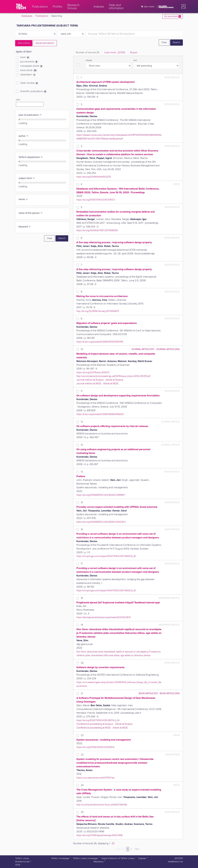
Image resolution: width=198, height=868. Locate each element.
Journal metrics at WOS (89, 384)
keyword (25, 227)
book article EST (148, 693)
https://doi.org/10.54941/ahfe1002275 (94, 177)
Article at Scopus (114, 380)
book (25, 57)
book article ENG (170, 693)
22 (82, 735)
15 (82, 503)
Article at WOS (111, 384)
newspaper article (32, 66)
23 (82, 755)
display (89, 60)
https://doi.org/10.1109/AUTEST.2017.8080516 (97, 230)
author (24, 136)
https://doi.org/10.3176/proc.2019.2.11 (93, 372)
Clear (164, 42)
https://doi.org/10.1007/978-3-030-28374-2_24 (98, 720)
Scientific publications (33, 91)
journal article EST (143, 349)
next (137, 849)
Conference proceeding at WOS (93, 728)
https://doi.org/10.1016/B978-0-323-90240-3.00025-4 (101, 522)
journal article (29, 62)
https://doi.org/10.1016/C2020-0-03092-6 (95, 747)
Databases (27, 16)
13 (82, 445)
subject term (27, 178)
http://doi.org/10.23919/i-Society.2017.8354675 (98, 311)
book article (29, 70)
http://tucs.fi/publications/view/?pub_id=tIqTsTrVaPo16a (102, 805)
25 (82, 812)
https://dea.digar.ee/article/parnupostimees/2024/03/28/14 (103, 617)
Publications (42, 16)
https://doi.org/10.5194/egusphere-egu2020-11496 (99, 835)
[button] (183, 6)
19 (82, 625)
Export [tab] (134, 53)
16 (82, 529)
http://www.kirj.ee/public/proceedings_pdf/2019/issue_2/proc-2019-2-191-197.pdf (113, 376)
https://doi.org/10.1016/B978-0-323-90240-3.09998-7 (101, 495)
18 (82, 598)
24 (82, 785)
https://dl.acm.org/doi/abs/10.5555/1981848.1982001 (100, 414)
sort (135, 60)
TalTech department (31, 157)
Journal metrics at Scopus (90, 380)
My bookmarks (173, 16)
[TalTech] (21, 6)
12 (82, 422)
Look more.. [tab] (115, 53)
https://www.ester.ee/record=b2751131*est (95, 778)
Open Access (29, 83)
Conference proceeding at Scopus (95, 724)
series (23, 199)
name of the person (31, 213)
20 (82, 663)
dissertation (28, 75)
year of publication (30, 115)
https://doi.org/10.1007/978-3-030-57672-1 (96, 200)
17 (82, 564)
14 (82, 472)
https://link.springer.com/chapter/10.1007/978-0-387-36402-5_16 (106, 556)
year (18, 100)
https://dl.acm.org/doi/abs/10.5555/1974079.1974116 (100, 342)
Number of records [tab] (87, 53)
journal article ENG (168, 349)
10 (82, 349)
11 (82, 391)
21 (82, 694)
